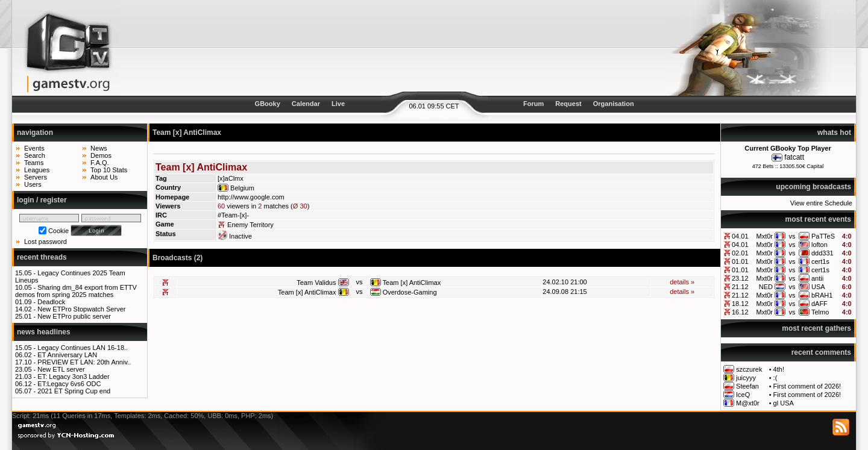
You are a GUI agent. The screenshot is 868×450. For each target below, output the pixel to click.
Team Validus (316, 283)
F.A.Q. (100, 163)
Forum (533, 104)
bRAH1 (822, 295)
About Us (104, 177)
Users (33, 184)
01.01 (740, 261)
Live (338, 104)
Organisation (614, 104)
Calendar (306, 104)
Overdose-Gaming (410, 292)
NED (766, 287)
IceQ (743, 395)
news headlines (44, 332)
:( (775, 378)
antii (817, 278)
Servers (36, 177)
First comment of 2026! (807, 386)
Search (35, 155)
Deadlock (51, 302)
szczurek (749, 369)
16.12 (740, 312)
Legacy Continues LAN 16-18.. (83, 348)
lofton (819, 245)
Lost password (46, 242)
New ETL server (61, 369)
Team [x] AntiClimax (412, 283)
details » (682, 282)
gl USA (784, 403)
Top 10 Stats (109, 170)
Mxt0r (765, 236)
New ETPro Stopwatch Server (81, 309)
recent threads (42, 257)
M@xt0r (748, 403)
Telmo (820, 312)
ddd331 (822, 253)
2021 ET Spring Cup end (74, 391)
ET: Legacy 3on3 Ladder (73, 377)
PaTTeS (823, 236)
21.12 (740, 287)
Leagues (37, 170)
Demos (101, 155)
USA (818, 287)
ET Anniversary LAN (67, 355)
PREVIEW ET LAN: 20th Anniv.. (84, 362)
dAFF (819, 304)
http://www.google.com (251, 197)
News (99, 148)
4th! (779, 369)
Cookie (58, 231)
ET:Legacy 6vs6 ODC (69, 384)
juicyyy (746, 378)
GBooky (268, 104)
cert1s (820, 261)
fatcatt (794, 157)
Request (568, 104)
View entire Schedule (821, 203)
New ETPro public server (74, 316)
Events (34, 148)
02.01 (740, 253)
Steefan (747, 386)
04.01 (740, 236)
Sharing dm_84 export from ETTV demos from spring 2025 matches (76, 291)
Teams (34, 163)
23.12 (740, 278)
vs (792, 236)
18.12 (740, 304)
